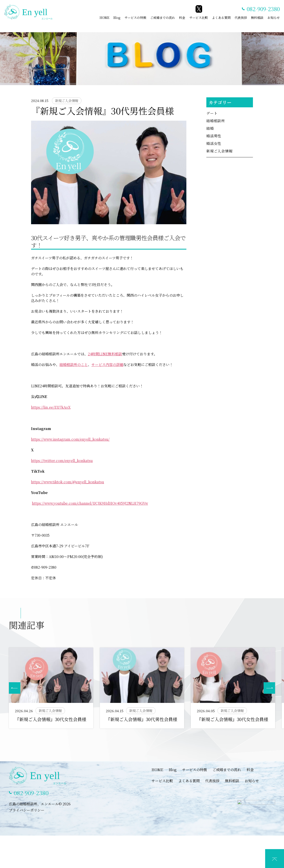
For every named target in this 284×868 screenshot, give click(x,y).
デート (212, 113)
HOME (105, 18)
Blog (117, 18)
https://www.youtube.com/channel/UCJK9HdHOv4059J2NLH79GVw (90, 503)
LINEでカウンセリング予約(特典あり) (145, 863)
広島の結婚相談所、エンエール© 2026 (40, 811)
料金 (182, 18)
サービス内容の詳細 (107, 365)
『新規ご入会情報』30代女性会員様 (51, 719)
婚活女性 (214, 143)
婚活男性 (214, 136)
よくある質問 (221, 18)
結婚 (210, 128)
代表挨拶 (241, 18)
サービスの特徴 (135, 18)
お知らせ (274, 18)
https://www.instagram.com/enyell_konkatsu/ (70, 439)
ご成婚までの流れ (163, 18)
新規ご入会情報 (219, 151)
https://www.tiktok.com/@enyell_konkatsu (68, 482)
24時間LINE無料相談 (105, 354)
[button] (269, 688)
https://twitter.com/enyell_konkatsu (62, 461)
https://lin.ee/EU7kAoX (51, 407)
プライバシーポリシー (27, 817)
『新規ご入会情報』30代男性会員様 (142, 719)
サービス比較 (199, 18)
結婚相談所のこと (74, 365)
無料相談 (257, 18)
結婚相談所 (216, 121)
